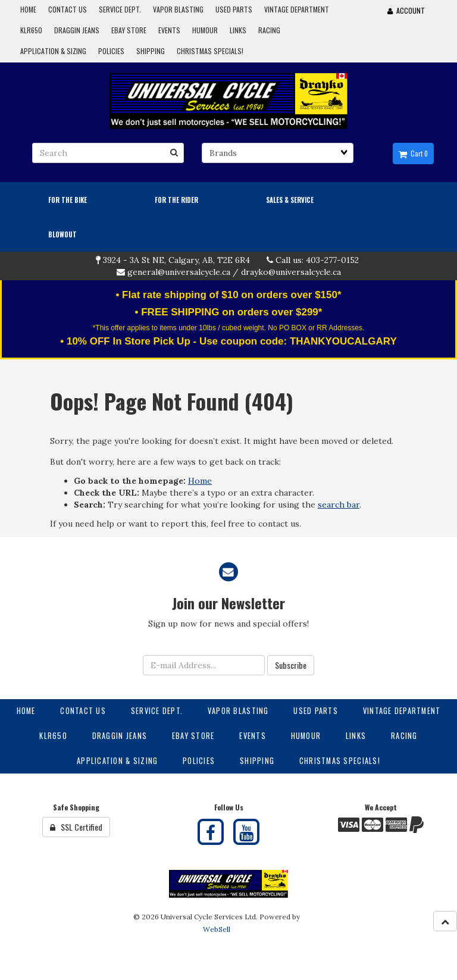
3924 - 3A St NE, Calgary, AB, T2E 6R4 (176, 260)
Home (200, 481)
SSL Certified (76, 827)
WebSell (217, 929)
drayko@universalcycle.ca (291, 272)
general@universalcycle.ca (179, 272)
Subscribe (291, 665)
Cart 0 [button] (413, 154)
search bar (339, 505)
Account (406, 10)
